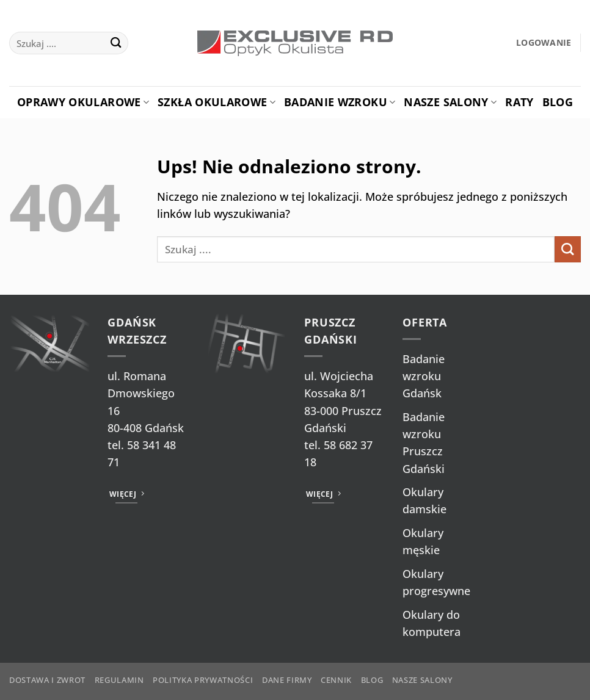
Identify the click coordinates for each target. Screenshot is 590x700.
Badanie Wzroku (340, 102)
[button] (544, 43)
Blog (558, 102)
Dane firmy (287, 680)
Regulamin (119, 680)
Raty (519, 102)
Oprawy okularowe (83, 102)
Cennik (336, 680)
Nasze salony (450, 102)
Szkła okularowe (217, 102)
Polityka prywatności (203, 680)
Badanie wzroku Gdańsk (424, 376)
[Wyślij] (116, 43)
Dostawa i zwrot (47, 680)
